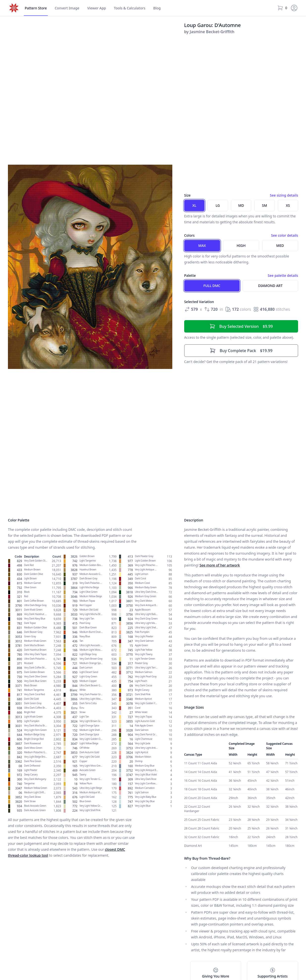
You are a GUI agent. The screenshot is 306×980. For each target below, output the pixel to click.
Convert (67, 8)
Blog (157, 8)
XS (288, 205)
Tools (130, 8)
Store (36, 8)
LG (218, 205)
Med (280, 245)
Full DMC (212, 286)
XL (194, 205)
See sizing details (284, 195)
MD (241, 205)
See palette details (283, 275)
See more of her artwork (220, 565)
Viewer (97, 8)
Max (202, 245)
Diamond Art (270, 286)
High (241, 245)
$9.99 (241, 326)
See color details (285, 235)
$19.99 (241, 351)
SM (265, 205)
